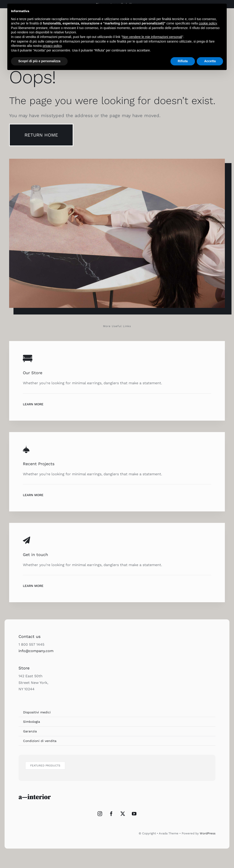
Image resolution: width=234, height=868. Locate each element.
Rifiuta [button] (183, 61)
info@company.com (36, 651)
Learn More (33, 404)
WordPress (208, 833)
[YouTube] (134, 814)
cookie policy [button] (208, 23)
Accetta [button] (210, 61)
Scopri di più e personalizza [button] (39, 61)
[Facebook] (111, 814)
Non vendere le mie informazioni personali (152, 37)
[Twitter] (123, 814)
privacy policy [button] (52, 46)
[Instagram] (100, 814)
